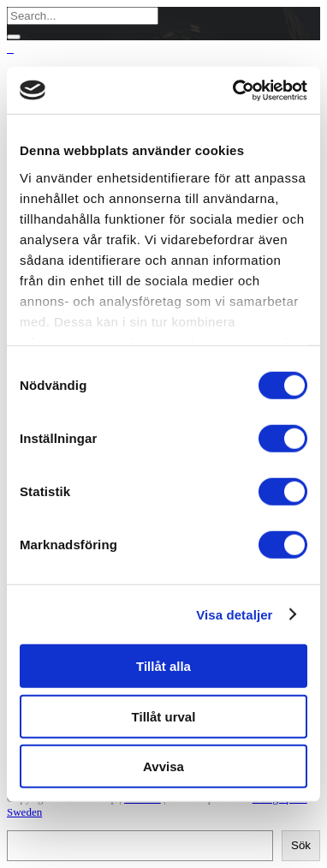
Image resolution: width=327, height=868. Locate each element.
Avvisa (163, 766)
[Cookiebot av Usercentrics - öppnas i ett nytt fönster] (234, 90)
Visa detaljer (234, 614)
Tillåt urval (164, 716)
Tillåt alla (163, 666)
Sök (301, 845)
